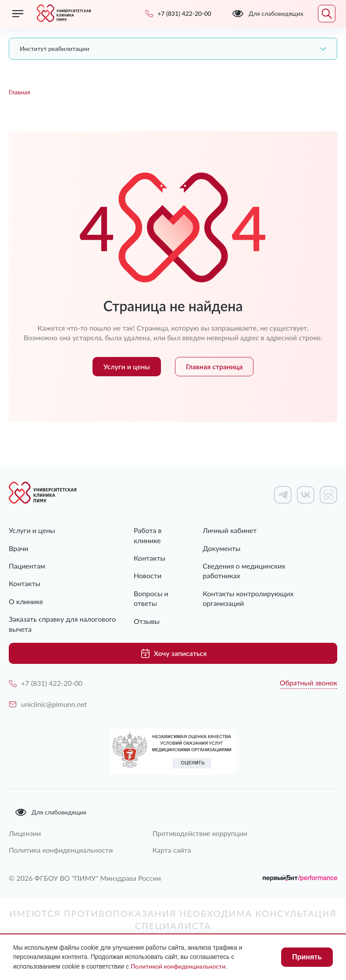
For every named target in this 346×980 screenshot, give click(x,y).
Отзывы (147, 621)
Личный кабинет (230, 530)
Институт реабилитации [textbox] (54, 49)
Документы (221, 548)
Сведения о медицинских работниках (244, 571)
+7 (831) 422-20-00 (46, 683)
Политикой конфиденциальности (178, 966)
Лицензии (25, 833)
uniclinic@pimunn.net (48, 704)
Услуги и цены (127, 366)
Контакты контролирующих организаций (248, 598)
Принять (307, 957)
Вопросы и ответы (151, 598)
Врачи (19, 548)
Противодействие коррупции (200, 833)
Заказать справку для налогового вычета (62, 624)
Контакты (25, 583)
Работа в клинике (148, 535)
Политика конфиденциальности (61, 850)
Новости (148, 575)
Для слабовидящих (50, 812)
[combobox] (173, 49)
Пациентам (27, 566)
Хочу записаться (173, 653)
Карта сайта (171, 850)
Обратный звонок (309, 683)
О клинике (26, 601)
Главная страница (214, 366)
